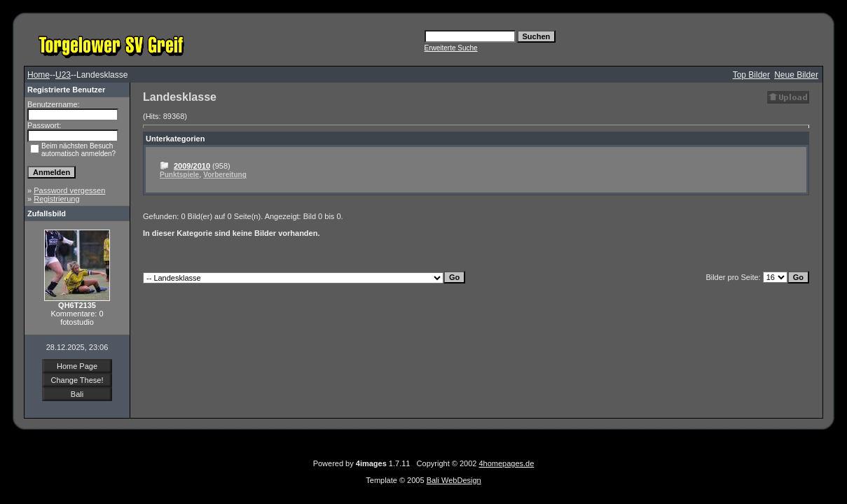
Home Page (77, 366)
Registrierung (56, 199)
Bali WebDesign (454, 480)
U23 (63, 75)
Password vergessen (69, 190)
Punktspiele (179, 175)
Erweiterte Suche (451, 48)
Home (39, 75)
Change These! (77, 380)
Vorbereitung (225, 175)
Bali (77, 394)
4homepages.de (506, 463)
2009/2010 (192, 166)
